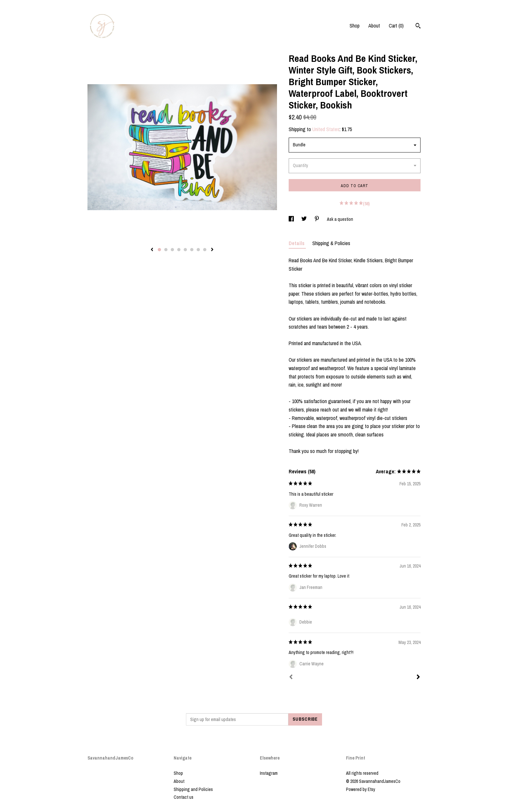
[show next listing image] (212, 250)
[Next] (418, 678)
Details (297, 243)
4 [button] (179, 250)
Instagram (269, 773)
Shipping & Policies (331, 243)
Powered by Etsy (361, 789)
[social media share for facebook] (292, 219)
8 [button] (205, 250)
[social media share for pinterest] (317, 219)
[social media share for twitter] (305, 219)
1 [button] (159, 250)
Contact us (184, 797)
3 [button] (172, 250)
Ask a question (340, 219)
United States (326, 129)
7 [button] (198, 250)
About (374, 26)
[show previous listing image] (152, 250)
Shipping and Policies (193, 789)
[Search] (418, 27)
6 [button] (192, 250)
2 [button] (166, 250)
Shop (355, 26)
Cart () (396, 26)
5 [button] (185, 250)
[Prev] (291, 678)
